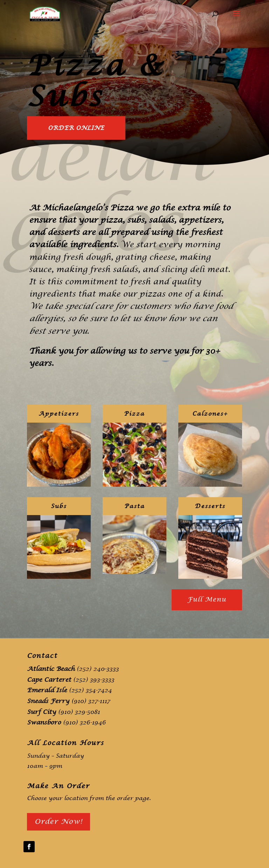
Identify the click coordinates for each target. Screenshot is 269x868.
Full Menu (207, 600)
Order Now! (58, 822)
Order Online (76, 128)
